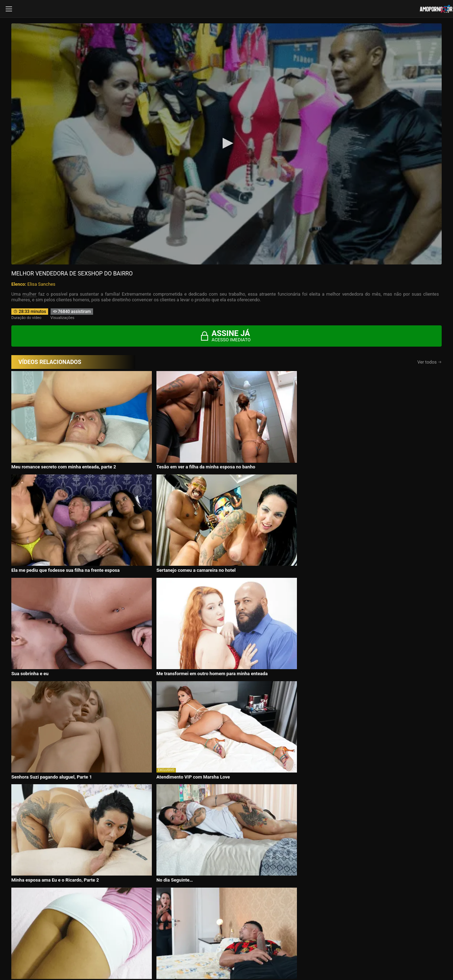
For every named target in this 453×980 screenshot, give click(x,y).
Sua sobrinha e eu (30, 525)
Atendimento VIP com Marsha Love (368, 525)
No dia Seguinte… (136, 609)
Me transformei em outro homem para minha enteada (165, 528)
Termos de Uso (273, 956)
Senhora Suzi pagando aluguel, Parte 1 (265, 525)
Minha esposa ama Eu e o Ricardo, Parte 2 (55, 609)
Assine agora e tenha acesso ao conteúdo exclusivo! (277, 642)
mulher (30, 294)
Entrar (121, 930)
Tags (394, 893)
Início (59, 893)
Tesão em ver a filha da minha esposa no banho (168, 442)
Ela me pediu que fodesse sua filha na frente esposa (271, 445)
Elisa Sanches (41, 284)
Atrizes (310, 893)
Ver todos (429, 362)
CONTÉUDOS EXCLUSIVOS (226, 848)
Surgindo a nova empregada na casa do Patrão (380, 609)
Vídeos (143, 893)
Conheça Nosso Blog (339, 956)
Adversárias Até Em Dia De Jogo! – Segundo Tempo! (271, 611)
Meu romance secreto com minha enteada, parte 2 (62, 445)
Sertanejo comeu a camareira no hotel (371, 442)
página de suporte (203, 956)
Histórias (226, 893)
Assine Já (332, 930)
